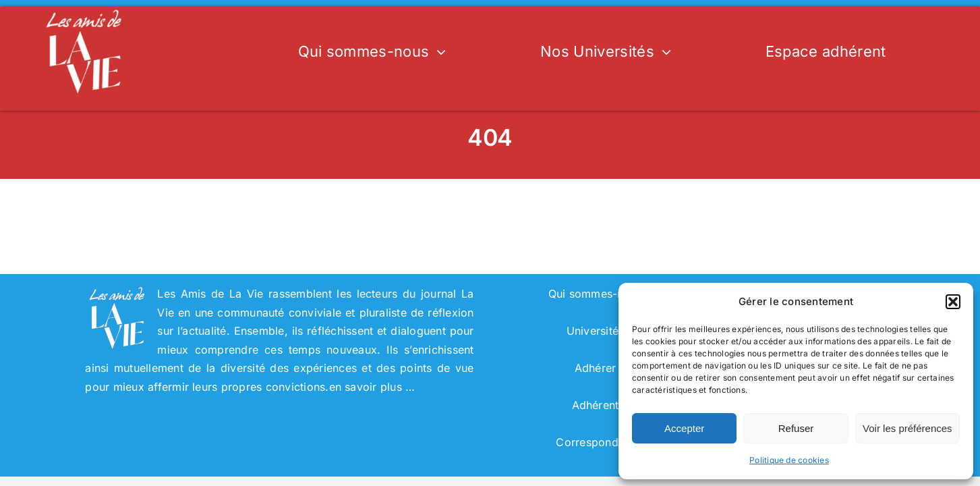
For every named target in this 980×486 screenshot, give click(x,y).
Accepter (684, 428)
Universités (596, 331)
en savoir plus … (372, 387)
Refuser (796, 428)
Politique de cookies (789, 460)
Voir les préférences (907, 428)
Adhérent (596, 405)
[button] (953, 302)
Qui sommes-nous (596, 294)
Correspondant (595, 442)
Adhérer (596, 368)
